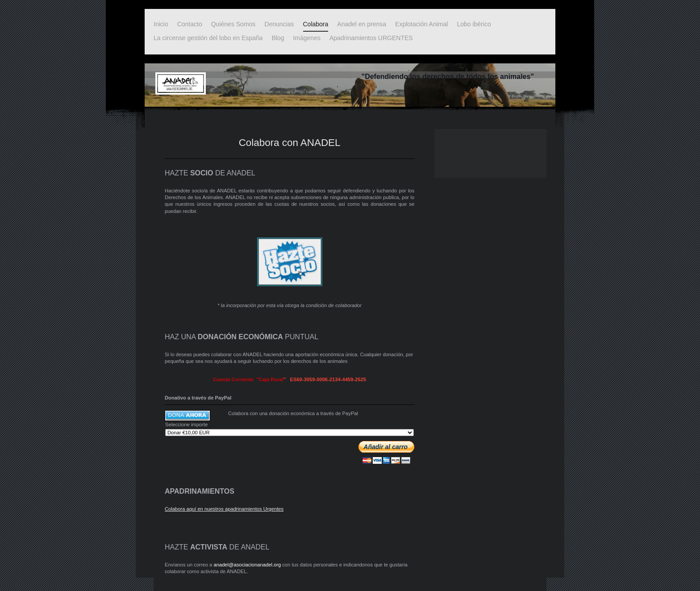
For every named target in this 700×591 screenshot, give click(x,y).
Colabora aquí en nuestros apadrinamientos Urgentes (224, 509)
